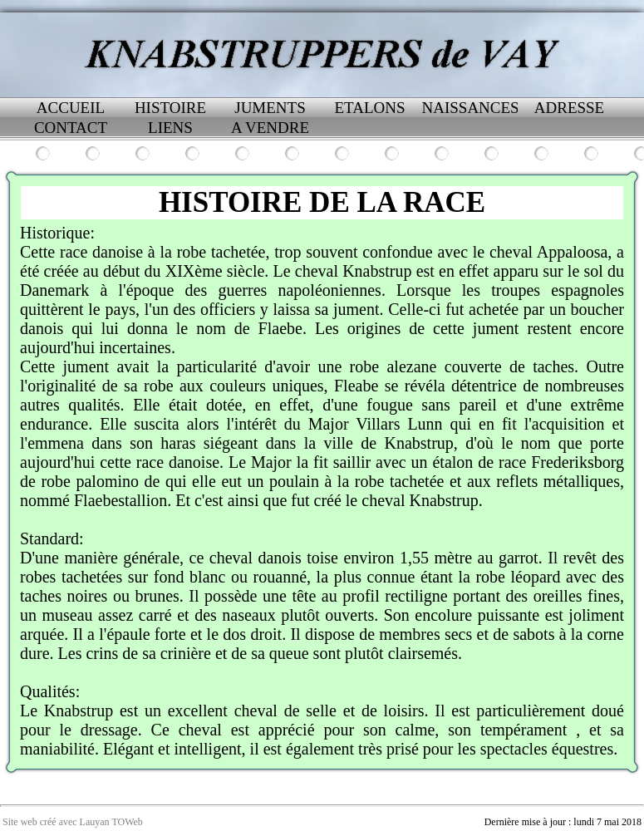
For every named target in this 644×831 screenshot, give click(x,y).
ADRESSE (569, 108)
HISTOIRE (170, 108)
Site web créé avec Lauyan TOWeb (73, 822)
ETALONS (369, 108)
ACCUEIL (71, 108)
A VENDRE (270, 128)
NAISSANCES (470, 108)
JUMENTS (270, 108)
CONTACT (71, 128)
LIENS (170, 128)
